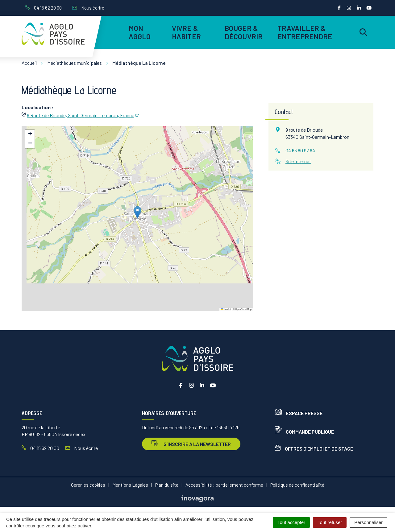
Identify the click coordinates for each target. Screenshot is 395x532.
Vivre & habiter (186, 32)
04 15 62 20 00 (40, 448)
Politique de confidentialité (297, 485)
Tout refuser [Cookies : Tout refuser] (330, 522)
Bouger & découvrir (244, 32)
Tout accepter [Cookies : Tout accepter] (291, 522)
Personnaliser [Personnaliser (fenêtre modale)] (368, 522)
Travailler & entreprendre (304, 32)
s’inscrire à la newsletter (191, 444)
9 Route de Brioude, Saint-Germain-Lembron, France (81, 115)
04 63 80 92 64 (300, 150)
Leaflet (226, 309)
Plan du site (167, 485)
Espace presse (299, 413)
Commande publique (304, 432)
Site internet (298, 161)
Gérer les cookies (88, 485)
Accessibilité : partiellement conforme (224, 485)
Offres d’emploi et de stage (314, 449)
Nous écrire (82, 448)
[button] (137, 212)
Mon (140, 32)
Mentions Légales (130, 485)
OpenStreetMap (243, 309)
